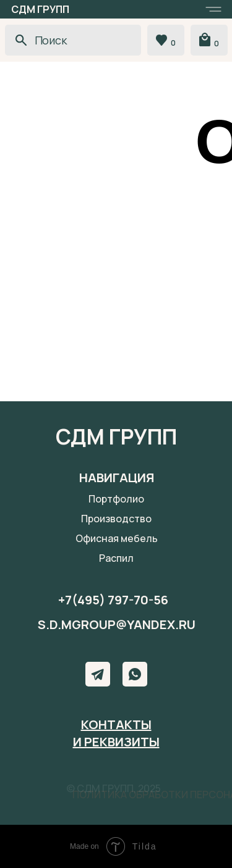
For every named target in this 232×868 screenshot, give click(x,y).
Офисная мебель (117, 538)
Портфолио (116, 499)
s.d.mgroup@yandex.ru (117, 624)
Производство (116, 519)
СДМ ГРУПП (40, 9)
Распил (116, 558)
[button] (213, 9)
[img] (135, 674)
